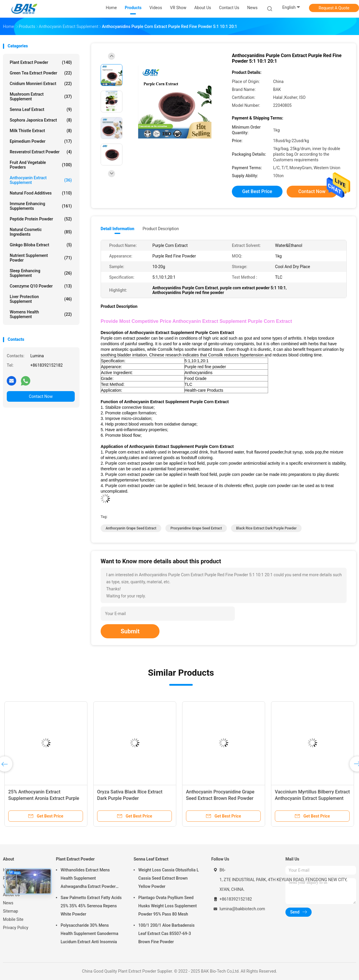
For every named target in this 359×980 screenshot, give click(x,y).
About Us (11, 895)
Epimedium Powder (41, 141)
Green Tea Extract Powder (41, 73)
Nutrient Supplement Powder (41, 258)
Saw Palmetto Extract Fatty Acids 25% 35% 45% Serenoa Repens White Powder (91, 906)
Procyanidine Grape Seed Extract (196, 528)
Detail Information (117, 229)
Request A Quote (334, 8)
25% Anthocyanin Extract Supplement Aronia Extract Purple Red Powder (44, 798)
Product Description (161, 229)
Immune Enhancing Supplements (41, 206)
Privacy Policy (16, 928)
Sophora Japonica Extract (41, 120)
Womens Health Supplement (41, 314)
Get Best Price (257, 191)
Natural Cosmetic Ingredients (41, 232)
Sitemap (10, 911)
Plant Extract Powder (41, 62)
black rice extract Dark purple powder (266, 528)
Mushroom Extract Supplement (41, 97)
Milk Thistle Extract (41, 131)
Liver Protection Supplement (41, 299)
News (8, 903)
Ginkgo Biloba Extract (41, 245)
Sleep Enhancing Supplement (41, 273)
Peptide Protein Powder (41, 219)
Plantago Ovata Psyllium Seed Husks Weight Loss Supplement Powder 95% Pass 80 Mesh (168, 906)
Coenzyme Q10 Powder (41, 286)
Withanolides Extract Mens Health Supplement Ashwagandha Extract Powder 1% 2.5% (88, 879)
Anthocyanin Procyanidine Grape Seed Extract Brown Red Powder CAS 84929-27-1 (220, 798)
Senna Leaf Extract (41, 109)
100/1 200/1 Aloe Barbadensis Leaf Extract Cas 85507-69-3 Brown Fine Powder (166, 934)
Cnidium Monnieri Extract (41, 84)
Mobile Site (13, 919)
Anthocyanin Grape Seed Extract (131, 528)
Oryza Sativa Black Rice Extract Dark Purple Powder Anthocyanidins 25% (130, 798)
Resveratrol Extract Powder (41, 152)
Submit (130, 631)
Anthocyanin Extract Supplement (41, 180)
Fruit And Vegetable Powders (41, 165)
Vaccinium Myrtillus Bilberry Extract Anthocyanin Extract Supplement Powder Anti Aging (312, 798)
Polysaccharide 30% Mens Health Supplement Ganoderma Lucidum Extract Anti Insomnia (89, 934)
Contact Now (41, 396)
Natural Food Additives (41, 193)
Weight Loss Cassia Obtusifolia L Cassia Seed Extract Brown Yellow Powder (168, 878)
